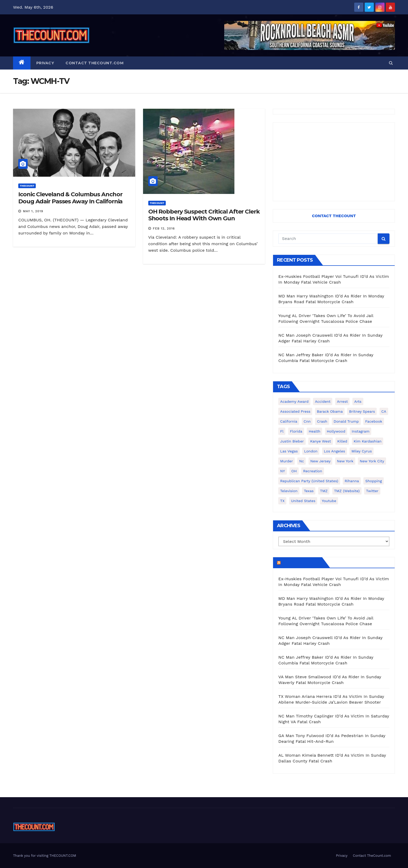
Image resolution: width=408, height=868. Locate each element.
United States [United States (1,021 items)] (303, 501)
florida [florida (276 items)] (296, 431)
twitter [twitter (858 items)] (372, 491)
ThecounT (27, 186)
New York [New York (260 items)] (345, 461)
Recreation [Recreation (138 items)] (313, 471)
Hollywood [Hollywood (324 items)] (336, 431)
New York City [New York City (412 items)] (372, 461)
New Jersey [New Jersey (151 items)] (321, 461)
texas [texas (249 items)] (309, 491)
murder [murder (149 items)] (286, 461)
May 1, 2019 (33, 211)
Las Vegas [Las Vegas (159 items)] (289, 451)
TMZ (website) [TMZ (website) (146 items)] (347, 491)
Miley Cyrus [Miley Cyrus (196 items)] (362, 451)
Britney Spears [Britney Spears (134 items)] (362, 411)
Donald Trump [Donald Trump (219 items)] (346, 421)
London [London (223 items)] (311, 451)
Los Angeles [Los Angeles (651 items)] (335, 451)
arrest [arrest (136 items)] (342, 401)
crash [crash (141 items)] (322, 421)
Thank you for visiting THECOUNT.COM (45, 856)
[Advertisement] (334, 162)
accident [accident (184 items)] (323, 401)
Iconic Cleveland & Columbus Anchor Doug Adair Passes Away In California (70, 198)
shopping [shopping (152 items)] (373, 481)
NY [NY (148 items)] (282, 471)
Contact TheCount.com (94, 63)
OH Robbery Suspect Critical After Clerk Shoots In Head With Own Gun (204, 215)
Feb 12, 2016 (164, 228)
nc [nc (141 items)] (301, 461)
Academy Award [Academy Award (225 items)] (294, 401)
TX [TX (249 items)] (282, 501)
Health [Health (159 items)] (314, 431)
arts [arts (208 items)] (358, 401)
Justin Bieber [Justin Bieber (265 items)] (292, 441)
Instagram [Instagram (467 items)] (360, 431)
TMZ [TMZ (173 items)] (324, 491)
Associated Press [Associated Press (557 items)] (295, 411)
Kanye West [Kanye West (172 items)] (320, 441)
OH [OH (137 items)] (294, 471)
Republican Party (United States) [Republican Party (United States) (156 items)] (309, 481)
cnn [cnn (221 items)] (307, 421)
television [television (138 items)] (289, 491)
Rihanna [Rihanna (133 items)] (352, 481)
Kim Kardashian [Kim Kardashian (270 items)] (368, 441)
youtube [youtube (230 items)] (329, 501)
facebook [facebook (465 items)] (374, 421)
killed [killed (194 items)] (342, 441)
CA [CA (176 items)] (384, 411)
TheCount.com (301, 562)
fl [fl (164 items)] (282, 431)
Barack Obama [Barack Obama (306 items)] (330, 411)
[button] (391, 63)
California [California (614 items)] (289, 421)
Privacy (45, 63)
